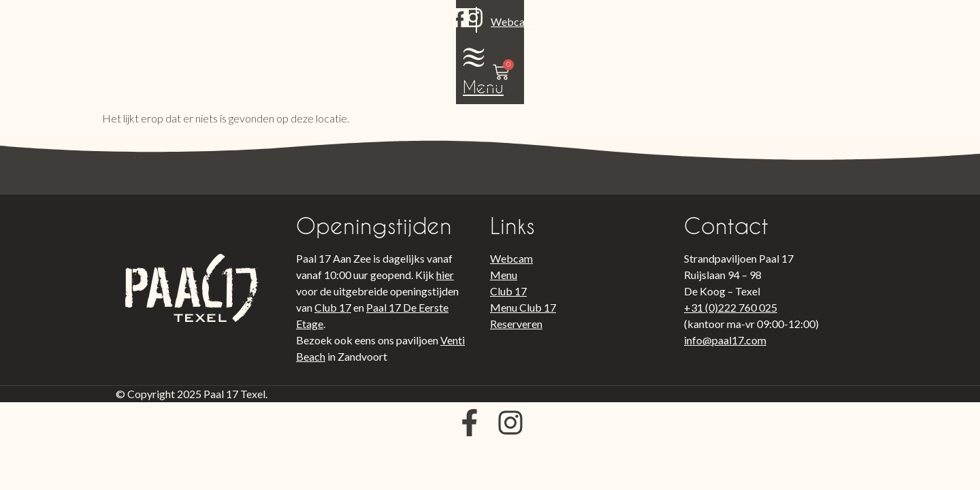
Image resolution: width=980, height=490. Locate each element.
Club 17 (333, 307)
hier (445, 275)
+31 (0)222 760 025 (731, 307)
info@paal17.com (725, 340)
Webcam (206, 43)
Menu (785, 57)
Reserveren (516, 324)
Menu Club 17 (523, 307)
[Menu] (785, 27)
